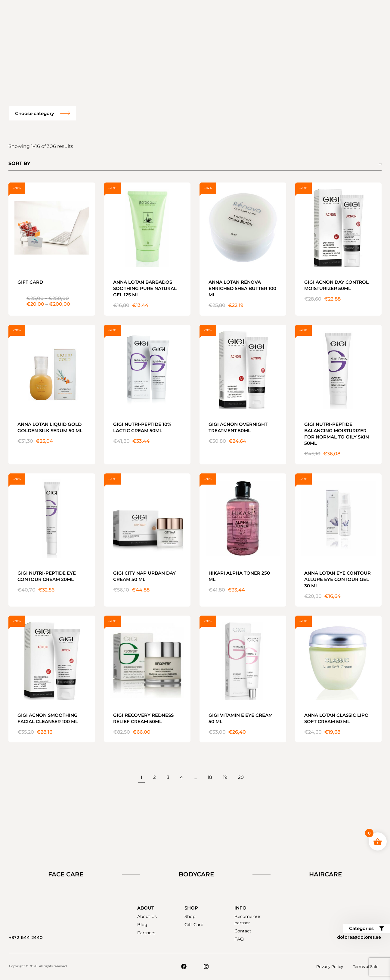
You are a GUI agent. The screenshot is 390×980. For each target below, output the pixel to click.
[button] (43, 113)
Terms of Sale (366, 966)
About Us (147, 916)
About (184, 14)
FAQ (270, 14)
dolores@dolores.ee (357, 938)
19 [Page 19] (225, 777)
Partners (146, 933)
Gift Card (194, 925)
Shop (190, 916)
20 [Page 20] (242, 777)
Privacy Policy (328, 966)
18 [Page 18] (210, 777)
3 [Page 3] (167, 777)
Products (153, 14)
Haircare (325, 874)
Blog (142, 925)
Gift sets (120, 14)
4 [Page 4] (181, 777)
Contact (198, 41)
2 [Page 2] (154, 777)
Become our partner (229, 14)
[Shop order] (195, 164)
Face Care (66, 874)
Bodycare (196, 874)
